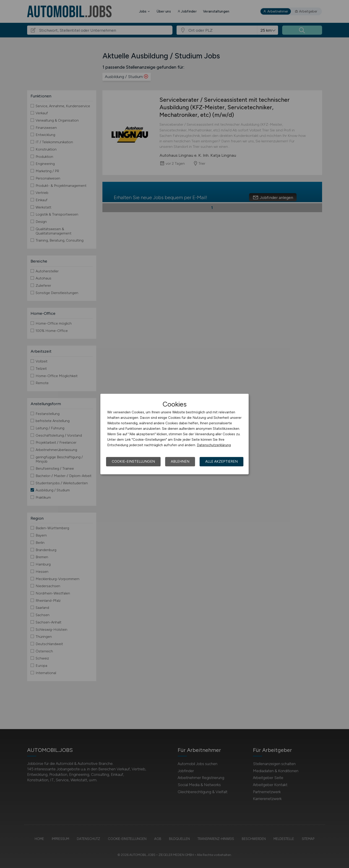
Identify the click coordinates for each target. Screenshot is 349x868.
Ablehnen (180, 461)
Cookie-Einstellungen (133, 461)
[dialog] (174, 434)
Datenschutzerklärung (214, 445)
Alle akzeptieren (221, 461)
